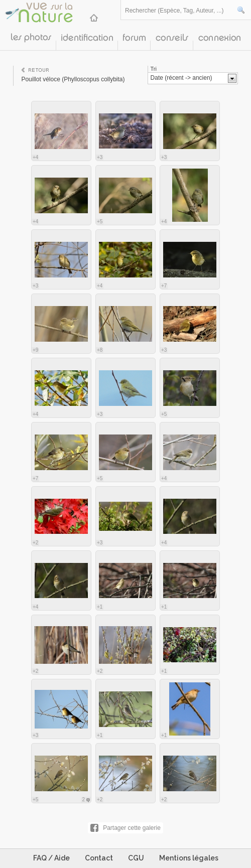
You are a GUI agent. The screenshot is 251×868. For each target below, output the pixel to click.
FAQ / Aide (51, 858)
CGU (136, 858)
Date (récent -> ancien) (181, 78)
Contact (99, 858)
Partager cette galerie (132, 828)
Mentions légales (189, 858)
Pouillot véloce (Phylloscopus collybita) (73, 79)
